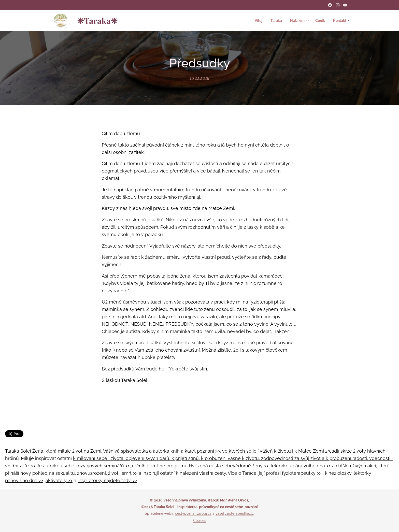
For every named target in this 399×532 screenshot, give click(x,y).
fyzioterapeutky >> (302, 473)
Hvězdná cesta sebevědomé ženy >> (229, 466)
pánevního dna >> (312, 466)
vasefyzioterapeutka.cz (235, 513)
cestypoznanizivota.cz (193, 513)
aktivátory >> (59, 480)
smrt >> (130, 473)
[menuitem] (256, 21)
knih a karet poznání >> (195, 451)
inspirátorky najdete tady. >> (107, 480)
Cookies (200, 521)
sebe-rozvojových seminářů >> (97, 466)
